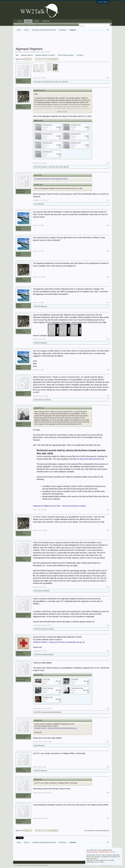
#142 (108, 163)
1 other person (58, 82)
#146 (108, 277)
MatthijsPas (47, 82)
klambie (19, 558)
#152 (108, 530)
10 (52, 59)
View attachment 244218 (59, 179)
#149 (108, 370)
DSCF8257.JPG (76, 125)
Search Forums (20, 24)
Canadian (27, 52)
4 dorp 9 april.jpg (48, 688)
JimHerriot (53, 712)
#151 (108, 510)
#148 (108, 339)
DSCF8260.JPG (48, 143)
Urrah (19, 228)
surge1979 (20, 393)
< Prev (26, 59)
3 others (61, 167)
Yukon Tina (21, 821)
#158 (108, 767)
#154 (108, 625)
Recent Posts (31, 24)
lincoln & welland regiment (65, 55)
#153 (108, 587)
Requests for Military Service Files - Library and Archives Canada (59, 506)
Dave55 (36, 400)
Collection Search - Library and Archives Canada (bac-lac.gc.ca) (59, 642)
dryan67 (20, 106)
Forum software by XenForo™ (31, 865)
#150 (108, 396)
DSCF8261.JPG (76, 143)
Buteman (40, 82)
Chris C (44, 400)
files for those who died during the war (89, 459)
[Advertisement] (63, 40)
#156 (108, 708)
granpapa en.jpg (48, 697)
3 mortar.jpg (74, 679)
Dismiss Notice (121, 849)
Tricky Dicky (52, 167)
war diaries (80, 55)
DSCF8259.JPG (76, 134)
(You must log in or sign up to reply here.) (97, 830)
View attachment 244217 (43, 179)
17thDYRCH (38, 167)
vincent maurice (23, 614)
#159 (108, 793)
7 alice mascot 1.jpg (77, 688)
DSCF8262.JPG (48, 152)
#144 (108, 225)
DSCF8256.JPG (48, 125)
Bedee (46, 655)
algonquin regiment (27, 55)
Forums (28, 21)
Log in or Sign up (103, 2)
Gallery (37, 21)
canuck (19, 80)
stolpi (35, 591)
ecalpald (20, 653)
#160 (108, 818)
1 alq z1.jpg (46, 679)
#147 (108, 302)
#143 (108, 200)
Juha (35, 82)
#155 (108, 651)
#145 (108, 251)
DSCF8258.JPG (48, 134)
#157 (108, 742)
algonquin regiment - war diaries (45, 55)
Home (20, 21)
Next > (56, 59)
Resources (46, 21)
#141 (108, 78)
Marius (39, 52)
